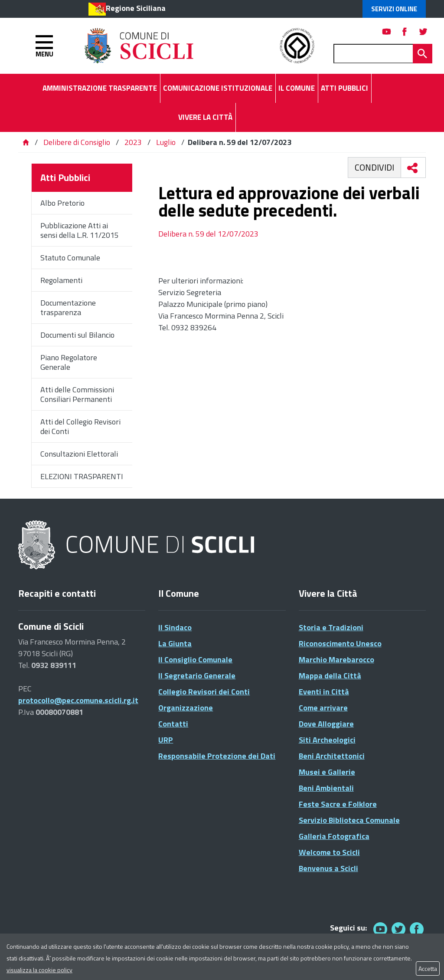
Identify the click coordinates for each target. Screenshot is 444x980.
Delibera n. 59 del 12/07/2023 (208, 234)
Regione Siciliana (136, 8)
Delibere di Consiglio (78, 142)
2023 (133, 142)
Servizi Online (394, 9)
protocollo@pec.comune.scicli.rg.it (78, 700)
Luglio (166, 142)
